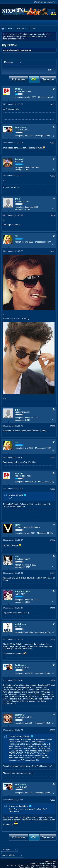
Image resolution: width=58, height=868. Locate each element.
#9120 (53, 800)
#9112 (53, 458)
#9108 (53, 176)
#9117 (53, 640)
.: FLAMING (32, 29)
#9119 (53, 730)
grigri (17, 199)
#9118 (53, 681)
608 (34, 79)
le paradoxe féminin (11, 187)
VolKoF (18, 525)
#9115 (53, 573)
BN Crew (19, 89)
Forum (9, 29)
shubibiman (21, 624)
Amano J (19, 159)
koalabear (20, 715)
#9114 (53, 540)
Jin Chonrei (20, 127)
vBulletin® (43, 863)
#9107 (53, 143)
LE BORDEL (20, 29)
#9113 (53, 489)
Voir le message (25, 495)
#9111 (53, 426)
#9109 (53, 215)
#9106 (53, 104)
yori (17, 236)
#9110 (53, 251)
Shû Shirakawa (22, 592)
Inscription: (19, 97)
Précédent (19, 79)
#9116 (53, 608)
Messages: (43, 97)
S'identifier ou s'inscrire (45, 2)
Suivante (48, 79)
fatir (17, 557)
